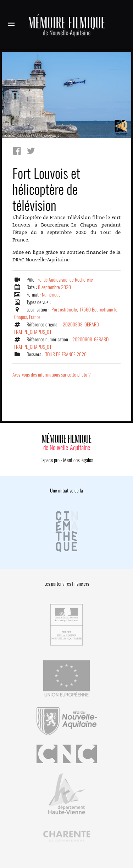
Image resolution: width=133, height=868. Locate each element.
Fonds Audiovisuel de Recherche (65, 280)
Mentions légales (78, 460)
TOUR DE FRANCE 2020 (66, 354)
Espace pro (50, 460)
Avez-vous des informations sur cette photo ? (52, 375)
